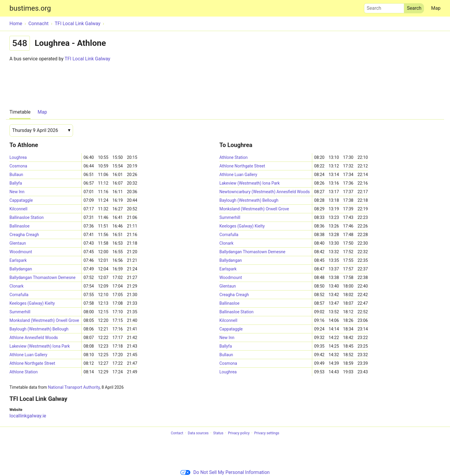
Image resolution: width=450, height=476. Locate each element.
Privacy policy (239, 433)
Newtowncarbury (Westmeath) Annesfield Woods (265, 192)
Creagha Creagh (24, 235)
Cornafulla (19, 295)
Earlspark (18, 260)
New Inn (17, 192)
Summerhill (20, 312)
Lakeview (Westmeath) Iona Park (40, 346)
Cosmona (18, 166)
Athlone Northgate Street (32, 363)
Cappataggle (21, 200)
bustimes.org (30, 8)
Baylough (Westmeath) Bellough (39, 329)
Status (218, 433)
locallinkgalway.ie (28, 416)
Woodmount (21, 252)
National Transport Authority (74, 387)
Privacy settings (267, 433)
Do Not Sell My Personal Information (225, 472)
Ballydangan (21, 269)
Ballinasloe (20, 226)
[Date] (41, 130)
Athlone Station (24, 372)
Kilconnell (18, 209)
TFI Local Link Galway (87, 59)
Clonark (17, 286)
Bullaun (16, 175)
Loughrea (18, 157)
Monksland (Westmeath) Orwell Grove (44, 320)
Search (384, 7)
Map (436, 8)
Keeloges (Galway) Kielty (32, 303)
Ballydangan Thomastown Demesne (42, 277)
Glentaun (18, 243)
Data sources (198, 433)
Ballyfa (16, 183)
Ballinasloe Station (27, 217)
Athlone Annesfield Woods (34, 338)
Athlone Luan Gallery (28, 355)
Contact (177, 433)
